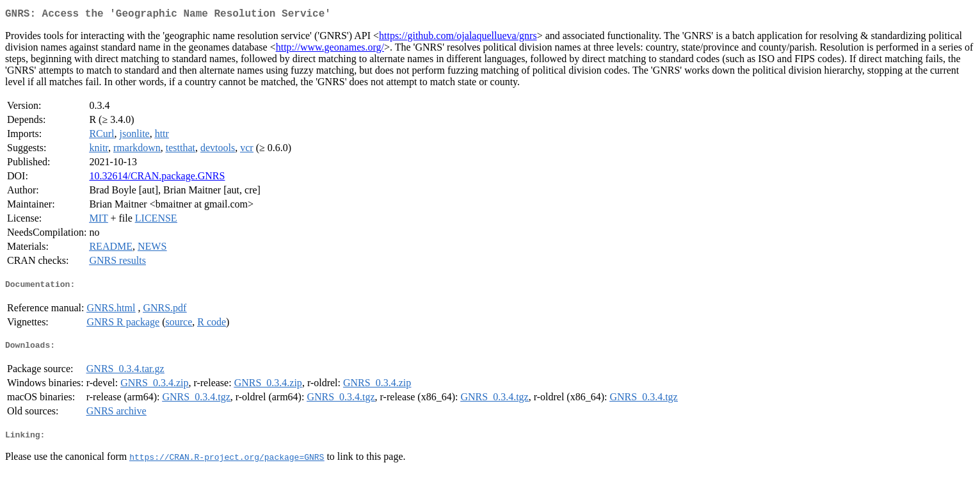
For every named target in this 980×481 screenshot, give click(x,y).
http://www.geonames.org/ (330, 50)
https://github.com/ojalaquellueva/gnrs (458, 38)
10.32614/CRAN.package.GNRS (157, 178)
